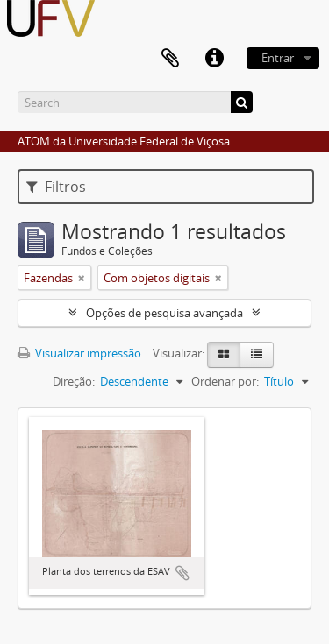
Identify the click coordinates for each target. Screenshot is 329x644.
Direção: (74, 381)
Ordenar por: (225, 381)
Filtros (56, 187)
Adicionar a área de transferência (182, 573)
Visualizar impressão (79, 353)
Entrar (278, 58)
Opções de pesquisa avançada (164, 313)
